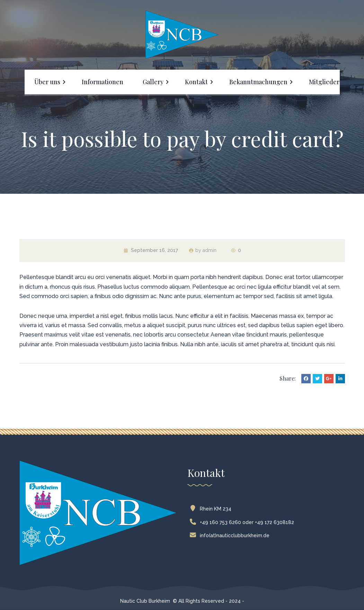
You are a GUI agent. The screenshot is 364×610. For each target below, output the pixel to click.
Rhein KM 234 (212, 509)
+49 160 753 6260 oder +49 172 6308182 (243, 522)
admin (210, 250)
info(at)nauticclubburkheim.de (231, 535)
